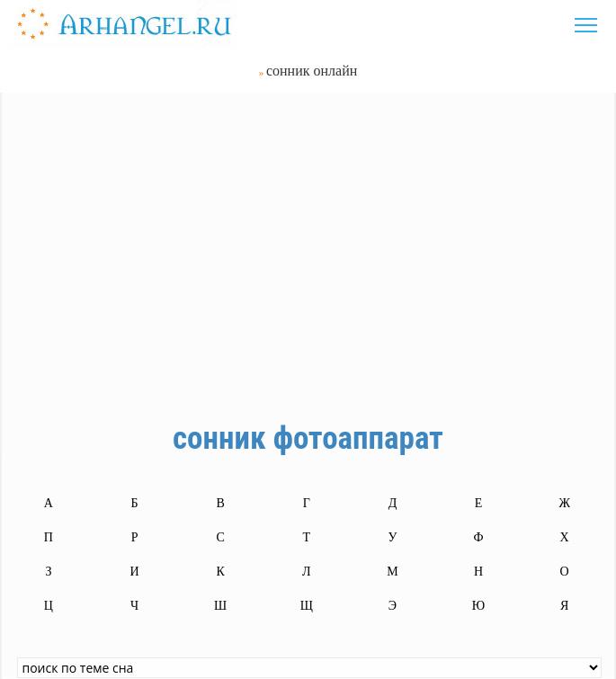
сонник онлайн (312, 71)
